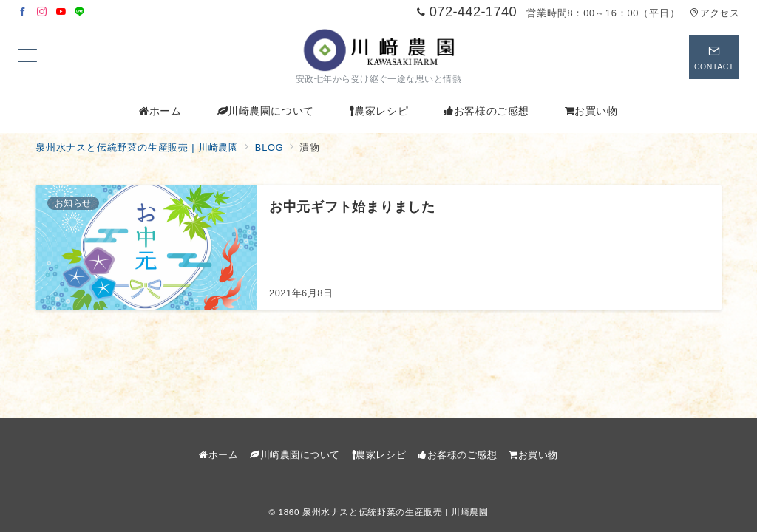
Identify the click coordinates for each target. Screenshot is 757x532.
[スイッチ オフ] (714, 57)
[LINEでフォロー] (80, 12)
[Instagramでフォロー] (42, 12)
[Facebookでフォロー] (23, 12)
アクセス (714, 13)
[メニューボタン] (27, 57)
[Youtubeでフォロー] (61, 12)
